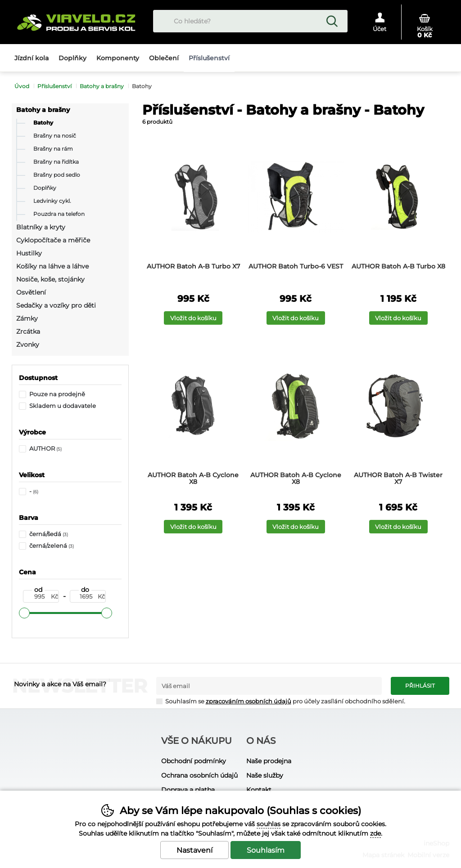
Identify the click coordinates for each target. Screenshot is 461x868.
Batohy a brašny (43, 110)
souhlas (269, 824)
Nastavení (194, 850)
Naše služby (265, 775)
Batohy (43, 123)
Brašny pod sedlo (57, 175)
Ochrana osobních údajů (199, 775)
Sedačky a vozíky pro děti (56, 305)
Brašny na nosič (55, 136)
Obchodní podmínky (194, 761)
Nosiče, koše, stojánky (50, 279)
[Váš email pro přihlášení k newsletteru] (269, 686)
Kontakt (259, 790)
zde (375, 833)
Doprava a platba (188, 790)
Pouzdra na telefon (59, 214)
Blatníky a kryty (41, 227)
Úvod (22, 86)
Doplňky (45, 188)
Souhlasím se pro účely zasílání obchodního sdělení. (281, 701)
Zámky (27, 318)
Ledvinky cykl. (52, 201)
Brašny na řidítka (56, 162)
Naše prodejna (269, 761)
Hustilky (29, 253)
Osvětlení (31, 292)
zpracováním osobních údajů (249, 701)
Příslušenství (54, 86)
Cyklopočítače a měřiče (53, 240)
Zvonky (28, 345)
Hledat (332, 21)
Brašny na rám (53, 149)
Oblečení (164, 58)
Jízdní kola (32, 58)
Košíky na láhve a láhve (52, 266)
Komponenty (118, 58)
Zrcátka (28, 331)
